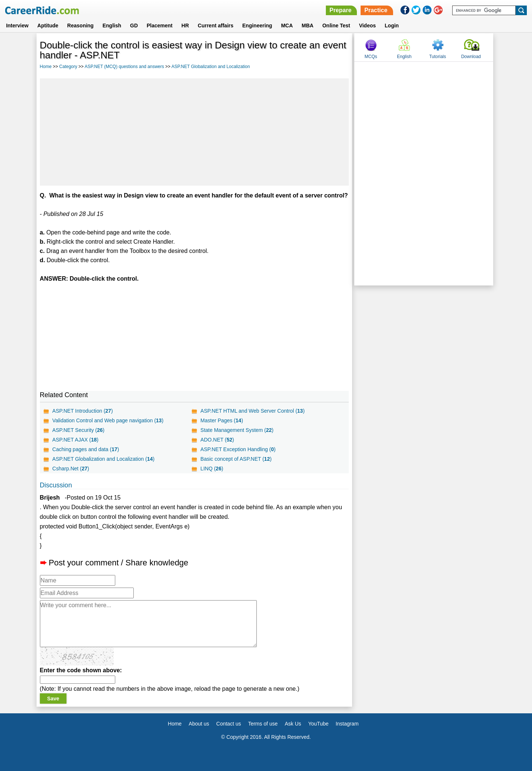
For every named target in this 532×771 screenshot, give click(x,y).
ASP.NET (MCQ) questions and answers (124, 67)
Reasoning (81, 26)
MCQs (371, 57)
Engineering (257, 26)
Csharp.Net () (71, 469)
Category (68, 67)
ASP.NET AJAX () (76, 440)
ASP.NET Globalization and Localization (211, 67)
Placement (160, 26)
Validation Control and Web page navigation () (108, 420)
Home (46, 67)
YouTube (318, 724)
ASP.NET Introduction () (83, 411)
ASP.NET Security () (79, 430)
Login (392, 26)
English (112, 26)
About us (199, 724)
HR (185, 26)
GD (134, 26)
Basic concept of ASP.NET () (236, 459)
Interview (17, 26)
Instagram (347, 724)
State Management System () (237, 430)
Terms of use (263, 724)
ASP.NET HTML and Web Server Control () (253, 411)
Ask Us (293, 724)
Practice (376, 10)
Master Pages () (222, 420)
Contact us (229, 724)
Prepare (341, 10)
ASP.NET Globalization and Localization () (104, 459)
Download (471, 57)
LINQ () (212, 469)
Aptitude (48, 26)
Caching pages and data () (86, 449)
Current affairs (215, 26)
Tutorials (438, 57)
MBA (308, 26)
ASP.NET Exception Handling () (238, 449)
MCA (287, 26)
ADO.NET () (217, 440)
